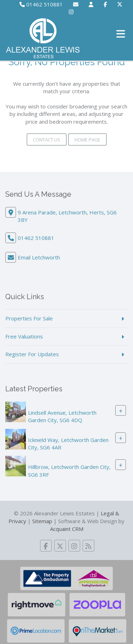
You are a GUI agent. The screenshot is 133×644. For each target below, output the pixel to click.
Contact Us (47, 140)
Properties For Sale (29, 318)
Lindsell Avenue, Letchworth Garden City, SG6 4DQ (62, 416)
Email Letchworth (39, 257)
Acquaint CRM (67, 529)
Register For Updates (32, 354)
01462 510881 (41, 4)
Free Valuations (24, 336)
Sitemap (42, 521)
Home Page (87, 140)
